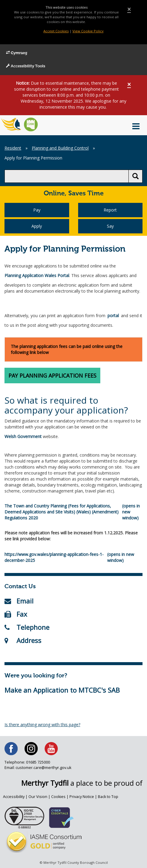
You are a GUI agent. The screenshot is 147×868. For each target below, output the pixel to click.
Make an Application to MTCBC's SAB (62, 690)
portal (113, 316)
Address (23, 640)
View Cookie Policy (88, 31)
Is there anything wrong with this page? (42, 725)
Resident (13, 148)
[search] (67, 176)
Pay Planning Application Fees (52, 376)
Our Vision (38, 797)
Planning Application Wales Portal (37, 275)
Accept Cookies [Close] (56, 31)
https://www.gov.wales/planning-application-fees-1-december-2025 (54, 557)
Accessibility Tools (26, 66)
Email (19, 601)
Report (110, 210)
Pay (37, 210)
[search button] (135, 176)
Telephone (27, 627)
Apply (37, 226)
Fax (16, 614)
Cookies (58, 797)
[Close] (129, 9)
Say (110, 226)
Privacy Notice (82, 797)
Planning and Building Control (60, 148)
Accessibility (14, 797)
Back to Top (108, 797)
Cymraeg (17, 53)
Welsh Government (23, 436)
